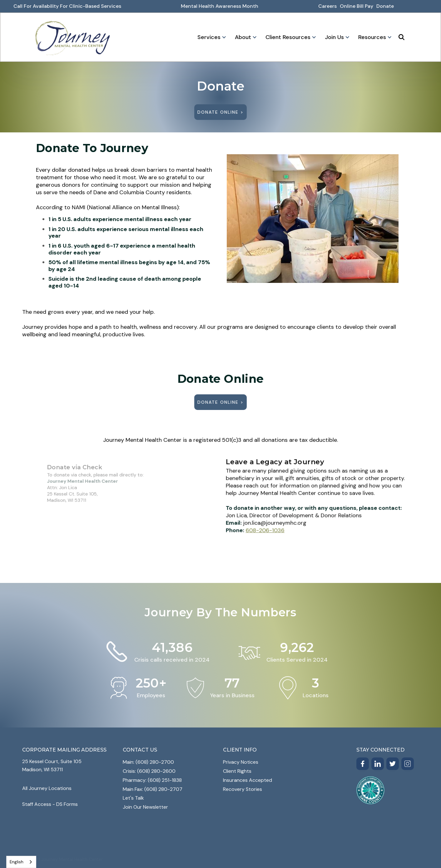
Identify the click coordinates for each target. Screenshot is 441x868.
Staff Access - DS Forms (50, 804)
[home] (73, 37)
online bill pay (357, 6)
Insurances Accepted (248, 780)
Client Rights (237, 771)
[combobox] (21, 862)
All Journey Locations (47, 788)
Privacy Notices (241, 762)
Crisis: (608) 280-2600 (149, 771)
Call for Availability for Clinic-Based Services (67, 6)
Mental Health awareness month (220, 6)
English (17, 862)
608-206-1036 (270, 527)
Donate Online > (220, 112)
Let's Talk (133, 798)
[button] (211, 37)
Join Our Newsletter (145, 807)
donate (385, 6)
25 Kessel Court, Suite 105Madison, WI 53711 (52, 765)
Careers (327, 6)
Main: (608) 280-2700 (148, 762)
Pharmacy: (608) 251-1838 (152, 780)
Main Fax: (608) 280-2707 (153, 789)
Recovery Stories (243, 789)
